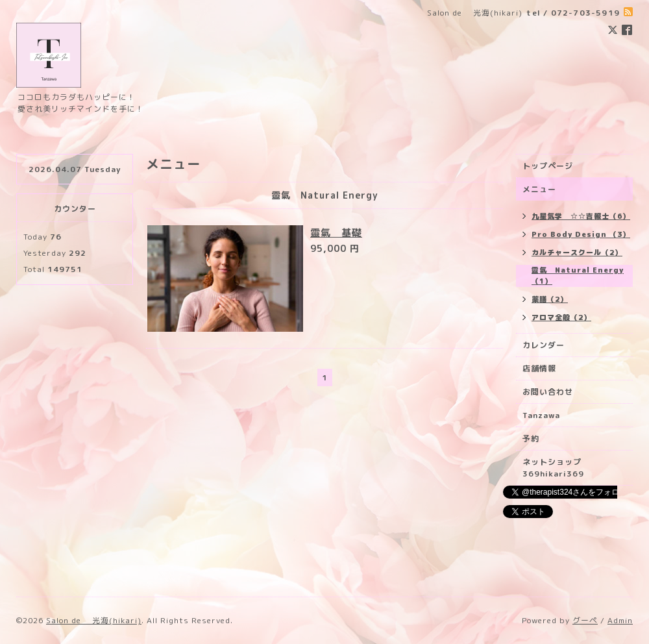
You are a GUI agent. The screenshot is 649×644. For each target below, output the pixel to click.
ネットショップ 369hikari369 (556, 468)
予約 (531, 439)
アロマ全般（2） (561, 317)
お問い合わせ (548, 392)
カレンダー (544, 345)
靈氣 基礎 (336, 233)
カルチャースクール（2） (577, 253)
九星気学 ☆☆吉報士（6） (581, 216)
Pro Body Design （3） (581, 234)
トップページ (548, 166)
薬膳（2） (550, 299)
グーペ (585, 620)
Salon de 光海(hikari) (94, 620)
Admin (620, 620)
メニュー (539, 189)
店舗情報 (539, 368)
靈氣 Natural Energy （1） (578, 276)
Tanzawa (541, 415)
